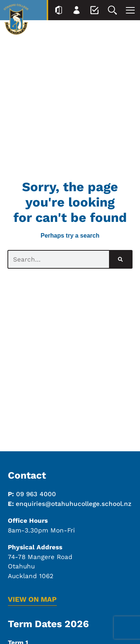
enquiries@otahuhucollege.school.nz (74, 504)
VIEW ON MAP (32, 599)
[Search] (120, 259)
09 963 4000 (36, 494)
